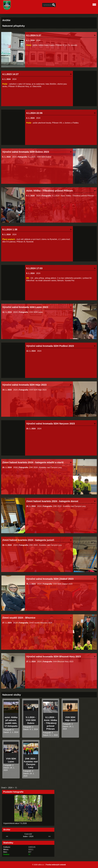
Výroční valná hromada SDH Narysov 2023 (51, 424)
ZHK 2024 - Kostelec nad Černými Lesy (45, 467)
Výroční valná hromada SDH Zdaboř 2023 (50, 579)
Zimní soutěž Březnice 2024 (41, 623)
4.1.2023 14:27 (10, 74)
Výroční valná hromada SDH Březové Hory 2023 (54, 656)
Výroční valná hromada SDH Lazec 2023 (25, 307)
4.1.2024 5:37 (34, 35)
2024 (38, 40)
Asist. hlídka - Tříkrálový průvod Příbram (50, 191)
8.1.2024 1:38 (10, 229)
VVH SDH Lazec (36, 312)
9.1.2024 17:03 (34, 268)
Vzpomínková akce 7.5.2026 (15, 823)
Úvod (3, 788)
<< (7, 836)
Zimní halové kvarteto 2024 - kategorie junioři (28, 540)
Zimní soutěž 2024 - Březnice (19, 618)
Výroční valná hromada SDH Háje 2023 (24, 385)
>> (50, 836)
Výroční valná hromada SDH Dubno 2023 (26, 152)
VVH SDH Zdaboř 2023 (63, 584)
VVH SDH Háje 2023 (38, 390)
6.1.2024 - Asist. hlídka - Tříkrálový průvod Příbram (73, 196)
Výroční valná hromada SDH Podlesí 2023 (50, 346)
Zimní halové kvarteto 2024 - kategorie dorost (52, 501)
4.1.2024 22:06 (34, 113)
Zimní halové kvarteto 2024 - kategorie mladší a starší (33, 462)
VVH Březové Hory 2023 (63, 662)
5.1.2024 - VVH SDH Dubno (40, 157)
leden (25, 836)
